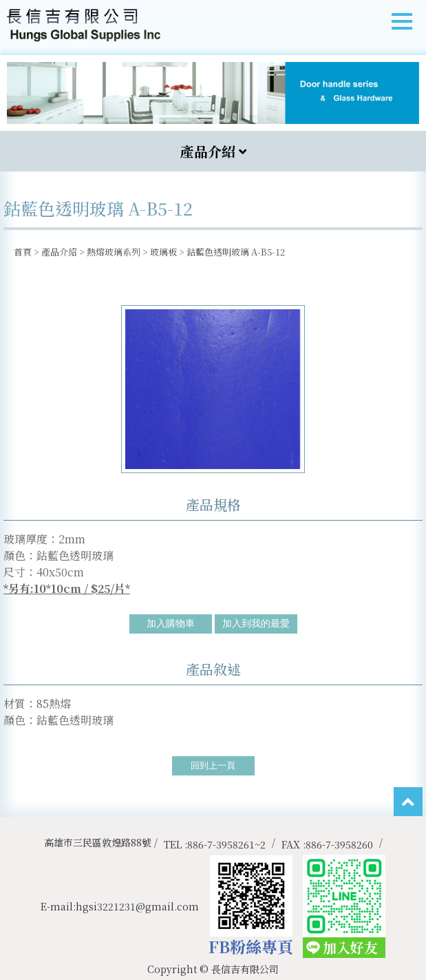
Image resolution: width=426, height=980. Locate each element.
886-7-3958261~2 (226, 844)
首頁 (23, 252)
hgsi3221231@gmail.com (137, 906)
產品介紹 (59, 252)
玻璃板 (163, 252)
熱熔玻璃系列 (114, 252)
